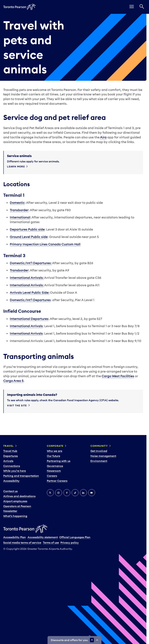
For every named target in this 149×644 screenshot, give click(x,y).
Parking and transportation (21, 476)
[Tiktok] (75, 493)
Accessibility (11, 481)
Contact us (10, 491)
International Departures (29, 319)
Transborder (19, 210)
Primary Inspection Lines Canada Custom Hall (45, 244)
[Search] (142, 7)
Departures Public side (27, 229)
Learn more (16, 167)
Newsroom (54, 471)
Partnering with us (59, 461)
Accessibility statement (43, 537)
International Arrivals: (27, 278)
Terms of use (51, 543)
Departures (11, 456)
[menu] (132, 7)
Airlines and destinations (19, 496)
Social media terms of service (22, 543)
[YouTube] (92, 493)
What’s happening (15, 516)
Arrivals (8, 461)
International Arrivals (26, 326)
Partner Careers (57, 481)
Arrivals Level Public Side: (30, 292)
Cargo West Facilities (118, 376)
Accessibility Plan (15, 537)
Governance (55, 466)
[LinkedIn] (83, 493)
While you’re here (15, 471)
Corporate (55, 446)
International (20, 217)
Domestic (17, 203)
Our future (53, 456)
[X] (50, 493)
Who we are (55, 451)
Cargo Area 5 (13, 381)
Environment (99, 461)
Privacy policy (70, 543)
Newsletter (10, 511)
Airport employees (15, 501)
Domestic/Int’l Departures (30, 300)
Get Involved (99, 451)
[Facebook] (67, 493)
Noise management (103, 456)
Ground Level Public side (29, 237)
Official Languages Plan (75, 537)
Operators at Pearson (17, 506)
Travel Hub (10, 451)
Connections (12, 466)
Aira (103, 137)
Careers (52, 476)
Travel (8, 446)
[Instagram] (59, 493)
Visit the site (17, 406)
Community (99, 446)
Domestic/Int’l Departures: (31, 263)
